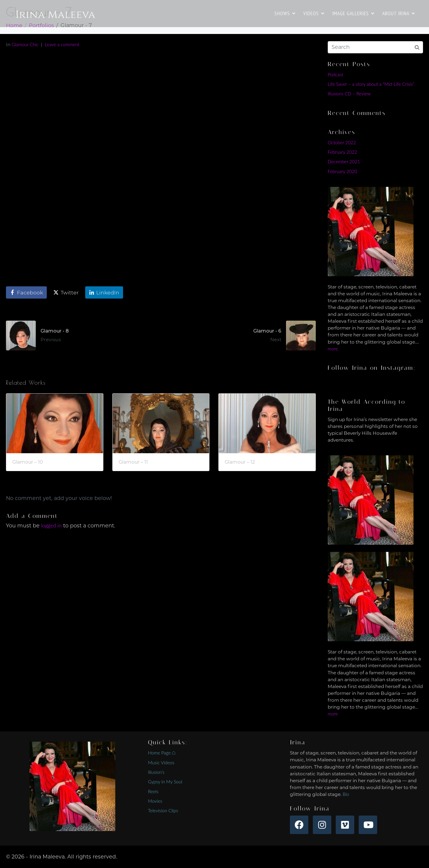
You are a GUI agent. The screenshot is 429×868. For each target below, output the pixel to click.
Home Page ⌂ (162, 753)
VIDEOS (314, 13)
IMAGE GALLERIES (353, 13)
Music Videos (161, 763)
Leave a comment (62, 44)
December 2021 (344, 162)
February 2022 (342, 152)
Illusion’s (156, 772)
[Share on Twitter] (66, 292)
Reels (153, 791)
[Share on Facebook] (26, 292)
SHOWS (285, 13)
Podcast (335, 74)
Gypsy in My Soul (165, 782)
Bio (346, 794)
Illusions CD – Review (349, 94)
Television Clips (163, 810)
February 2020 (342, 171)
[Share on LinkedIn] (104, 292)
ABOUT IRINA (399, 13)
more (333, 349)
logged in (51, 525)
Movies (155, 801)
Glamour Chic (25, 44)
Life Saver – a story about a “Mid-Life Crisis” (371, 84)
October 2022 (342, 142)
